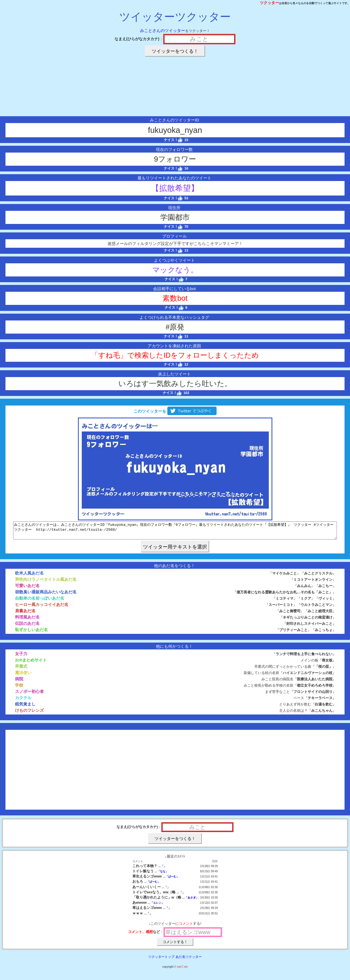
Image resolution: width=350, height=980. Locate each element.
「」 (164, 869)
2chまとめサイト (31, 663)
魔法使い (23, 676)
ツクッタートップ (161, 960)
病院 (19, 682)
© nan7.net (181, 970)
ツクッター (269, 3)
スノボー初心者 (29, 695)
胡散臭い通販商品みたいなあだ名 (46, 595)
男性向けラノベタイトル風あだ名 (46, 583)
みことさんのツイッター (163, 30)
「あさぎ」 (192, 901)
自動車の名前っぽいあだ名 (40, 601)
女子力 (21, 657)
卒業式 (21, 670)
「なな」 (163, 875)
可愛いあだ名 (27, 589)
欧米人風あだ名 (29, 576)
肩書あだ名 (25, 614)
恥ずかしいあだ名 (31, 633)
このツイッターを (175, 411)
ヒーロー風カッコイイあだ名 (42, 608)
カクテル (23, 701)
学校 (19, 688)
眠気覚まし (25, 707)
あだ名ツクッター (189, 960)
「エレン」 (157, 906)
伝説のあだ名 (27, 627)
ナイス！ (173, 140)
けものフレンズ (29, 714)
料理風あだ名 (27, 620)
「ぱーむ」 (172, 880)
